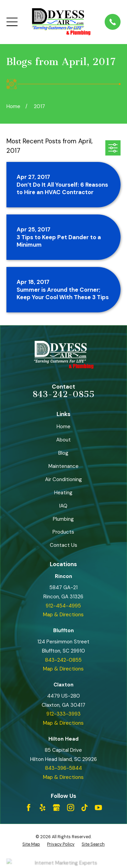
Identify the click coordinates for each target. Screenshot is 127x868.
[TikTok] (84, 808)
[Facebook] (29, 808)
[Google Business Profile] (56, 808)
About (63, 440)
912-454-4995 (63, 606)
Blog (63, 453)
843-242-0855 (63, 394)
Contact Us (63, 545)
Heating (63, 493)
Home (63, 427)
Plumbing (63, 519)
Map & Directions (63, 615)
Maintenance (63, 466)
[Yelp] (43, 808)
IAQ (63, 506)
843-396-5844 (63, 768)
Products (63, 532)
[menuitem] (31, 844)
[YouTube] (98, 808)
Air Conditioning (63, 479)
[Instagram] (71, 808)
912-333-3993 (63, 714)
